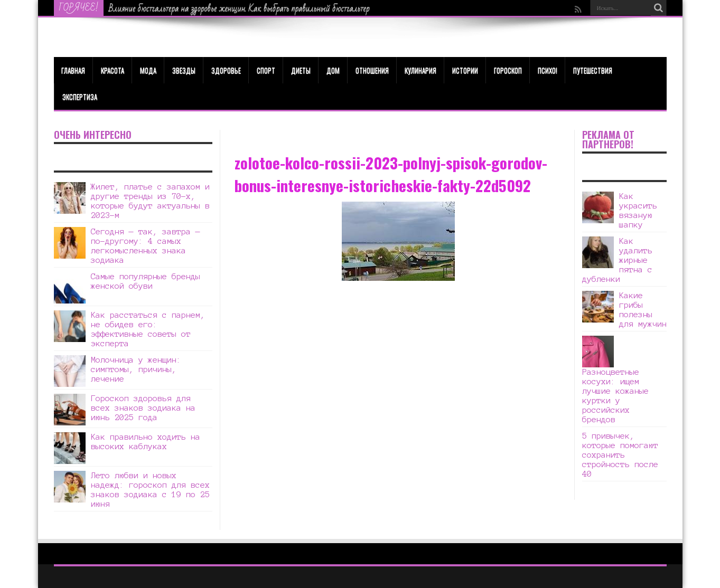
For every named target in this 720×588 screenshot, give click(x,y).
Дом (333, 70)
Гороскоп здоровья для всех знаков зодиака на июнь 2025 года (143, 408)
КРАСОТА (113, 70)
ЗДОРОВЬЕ (226, 70)
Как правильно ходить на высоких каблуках (146, 442)
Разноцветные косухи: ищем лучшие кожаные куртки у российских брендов (615, 396)
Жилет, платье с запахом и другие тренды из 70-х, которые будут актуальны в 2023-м (150, 201)
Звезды (184, 70)
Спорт (266, 70)
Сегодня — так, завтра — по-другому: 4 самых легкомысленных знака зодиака (146, 246)
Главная (73, 70)
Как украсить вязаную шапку (638, 210)
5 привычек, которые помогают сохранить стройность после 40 (620, 455)
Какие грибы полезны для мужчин (643, 310)
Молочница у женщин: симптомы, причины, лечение (136, 369)
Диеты (301, 70)
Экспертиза (80, 97)
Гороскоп (508, 70)
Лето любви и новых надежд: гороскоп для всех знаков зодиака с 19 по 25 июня (150, 490)
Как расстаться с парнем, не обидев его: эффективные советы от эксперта (148, 329)
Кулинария (420, 70)
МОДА (148, 70)
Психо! (548, 70)
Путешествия (593, 70)
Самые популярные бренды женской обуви (146, 281)
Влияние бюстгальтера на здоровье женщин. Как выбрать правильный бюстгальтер (239, 8)
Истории (465, 70)
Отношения (372, 70)
